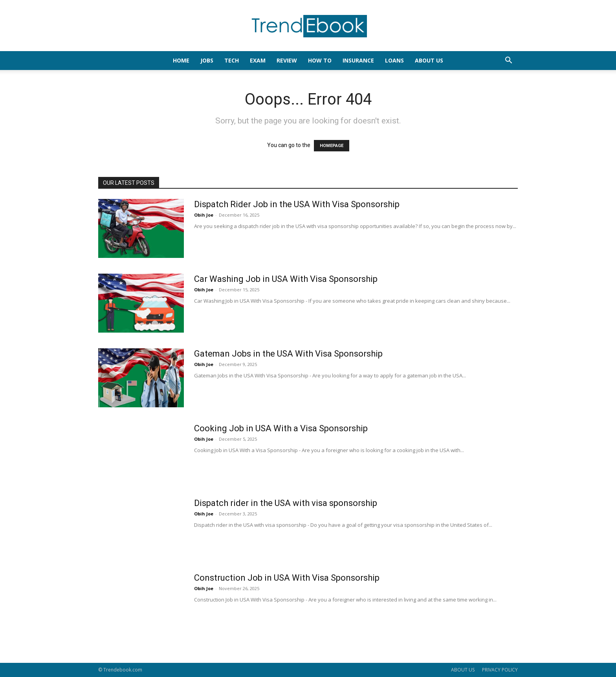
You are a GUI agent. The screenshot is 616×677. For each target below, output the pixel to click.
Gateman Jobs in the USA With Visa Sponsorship (288, 354)
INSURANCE (358, 60)
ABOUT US (463, 670)
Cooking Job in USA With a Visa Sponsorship (281, 428)
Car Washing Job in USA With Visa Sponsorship (286, 279)
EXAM (258, 60)
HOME (181, 60)
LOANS (394, 60)
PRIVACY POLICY (500, 670)
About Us (429, 60)
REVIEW (287, 60)
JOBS (207, 60)
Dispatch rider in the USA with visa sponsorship (286, 503)
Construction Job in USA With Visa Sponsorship (287, 578)
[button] (508, 61)
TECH (232, 60)
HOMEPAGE (332, 146)
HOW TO (320, 60)
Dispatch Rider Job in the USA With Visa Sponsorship (297, 204)
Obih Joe (204, 215)
